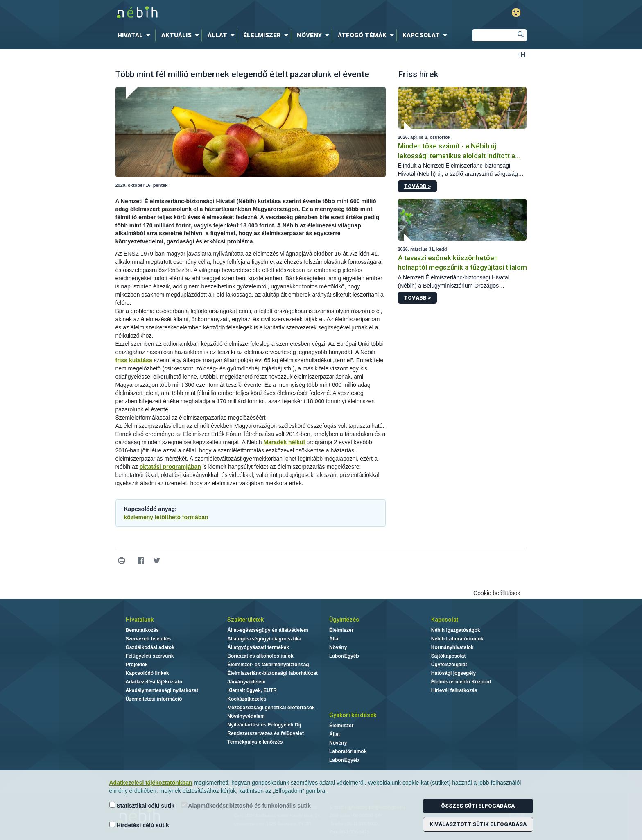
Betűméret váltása (521, 54)
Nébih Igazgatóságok (456, 630)
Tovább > (417, 186)
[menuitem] (136, 35)
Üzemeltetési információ (154, 699)
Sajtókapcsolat (449, 656)
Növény (338, 647)
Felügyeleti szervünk (150, 656)
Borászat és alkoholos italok (260, 656)
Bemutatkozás (142, 630)
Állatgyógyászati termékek (258, 647)
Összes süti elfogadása (478, 806)
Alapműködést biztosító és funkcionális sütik (246, 805)
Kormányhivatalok (452, 647)
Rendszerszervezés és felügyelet (266, 733)
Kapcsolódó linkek (147, 673)
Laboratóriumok (348, 751)
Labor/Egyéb (344, 656)
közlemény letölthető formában (166, 517)
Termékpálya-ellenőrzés (255, 742)
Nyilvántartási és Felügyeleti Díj (264, 725)
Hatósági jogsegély (453, 673)
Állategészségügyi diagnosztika (264, 639)
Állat (335, 639)
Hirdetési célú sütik (139, 825)
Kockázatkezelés (247, 699)
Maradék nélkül (284, 442)
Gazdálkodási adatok (150, 647)
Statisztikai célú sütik (142, 805)
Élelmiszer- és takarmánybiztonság (268, 665)
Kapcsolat (445, 620)
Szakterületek (245, 620)
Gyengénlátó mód (516, 12)
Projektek (137, 665)
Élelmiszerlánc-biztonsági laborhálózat (272, 673)
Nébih (234, 13)
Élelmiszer (341, 630)
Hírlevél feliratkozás (454, 690)
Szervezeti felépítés (148, 639)
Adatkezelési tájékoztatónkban (151, 783)
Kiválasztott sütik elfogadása (478, 824)
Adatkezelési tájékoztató (154, 682)
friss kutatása (134, 360)
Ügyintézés (344, 620)
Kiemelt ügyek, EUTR (252, 690)
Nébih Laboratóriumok (457, 639)
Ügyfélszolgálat (449, 665)
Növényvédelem (246, 716)
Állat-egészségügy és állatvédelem (268, 630)
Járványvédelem (246, 682)
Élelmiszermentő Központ (461, 682)
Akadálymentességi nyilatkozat (162, 690)
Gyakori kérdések (353, 715)
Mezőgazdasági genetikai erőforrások (271, 708)
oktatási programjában (170, 467)
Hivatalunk (140, 620)
